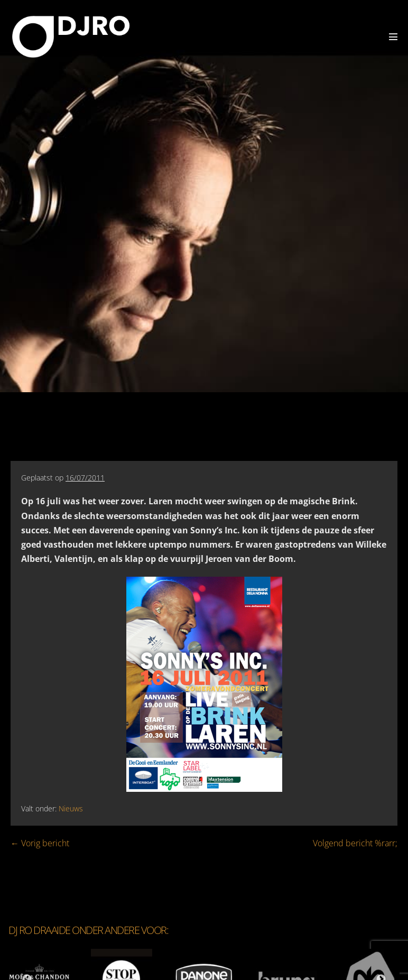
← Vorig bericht (40, 843)
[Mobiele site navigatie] (393, 36)
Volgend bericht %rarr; (355, 843)
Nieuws (71, 808)
